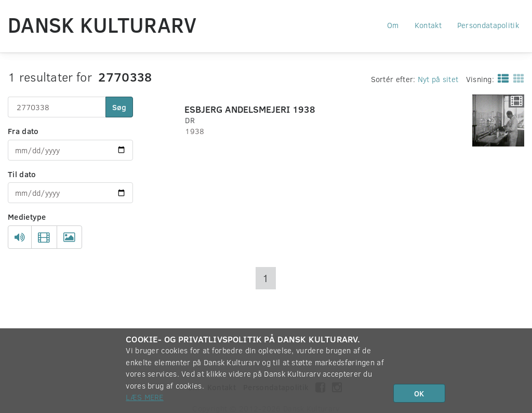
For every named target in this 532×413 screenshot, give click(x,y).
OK (419, 393)
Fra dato (23, 131)
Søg (119, 107)
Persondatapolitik (488, 25)
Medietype (27, 217)
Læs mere (144, 397)
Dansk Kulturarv (102, 24)
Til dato (22, 174)
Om (393, 25)
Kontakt (428, 25)
